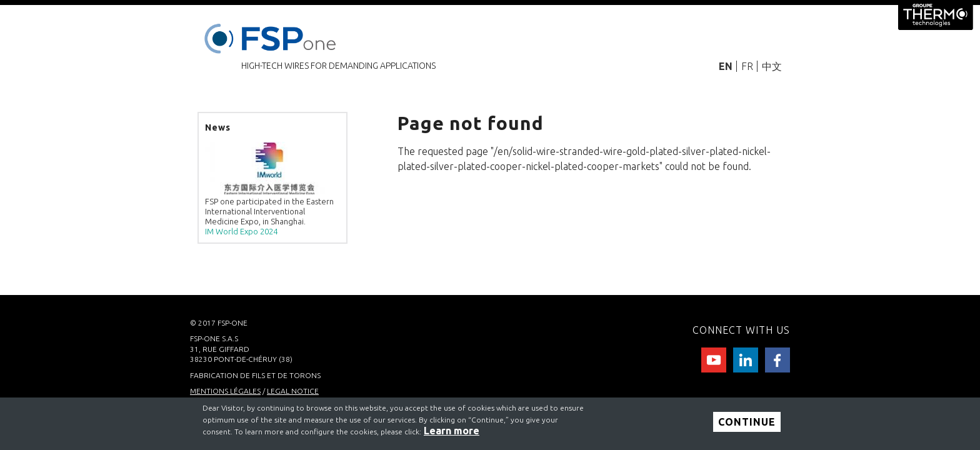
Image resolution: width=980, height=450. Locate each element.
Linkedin (746, 360)
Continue (747, 422)
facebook (777, 360)
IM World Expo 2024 (241, 231)
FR (747, 66)
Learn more (452, 431)
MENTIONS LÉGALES (225, 391)
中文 (772, 66)
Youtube (714, 360)
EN (726, 66)
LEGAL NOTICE (293, 391)
